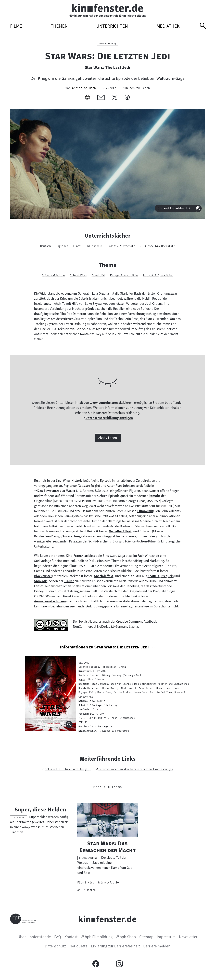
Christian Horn (84, 88)
